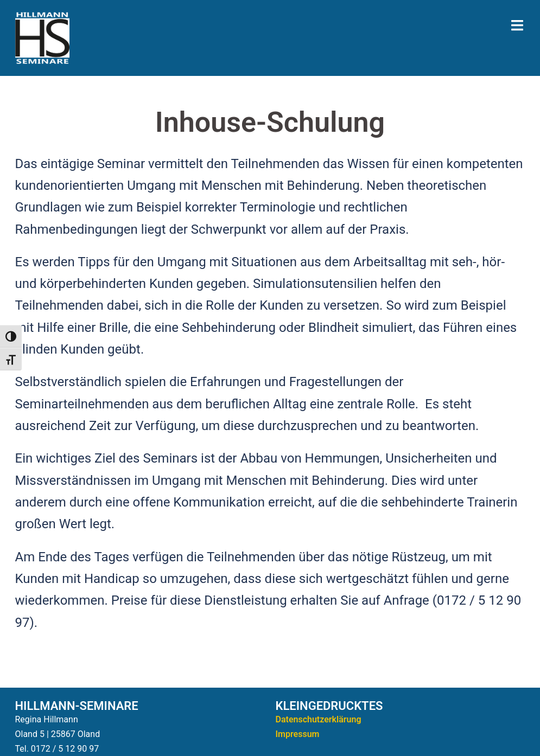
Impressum (298, 734)
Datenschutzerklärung (319, 719)
